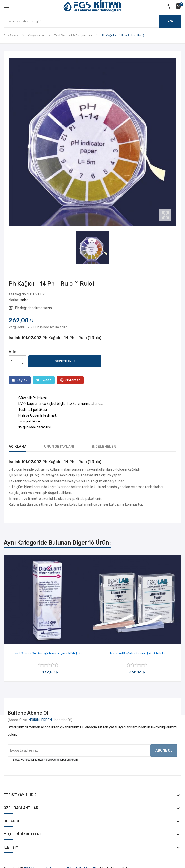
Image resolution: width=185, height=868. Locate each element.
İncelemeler (104, 447)
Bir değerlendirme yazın (33, 308)
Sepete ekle (65, 361)
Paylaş (22, 380)
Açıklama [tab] (18, 447)
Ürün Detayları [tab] (59, 447)
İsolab (24, 300)
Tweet (46, 380)
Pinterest (72, 380)
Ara (170, 21)
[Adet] (15, 361)
